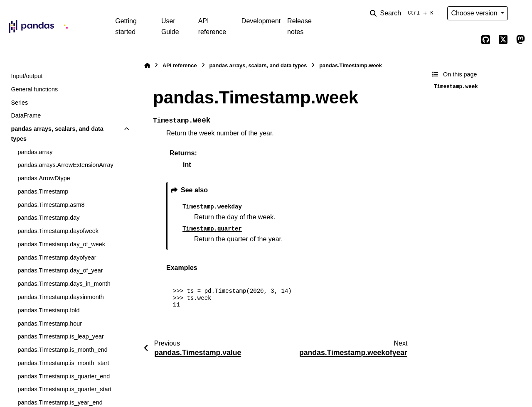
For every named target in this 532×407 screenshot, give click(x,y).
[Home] (147, 65)
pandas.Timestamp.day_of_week (61, 244)
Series (19, 103)
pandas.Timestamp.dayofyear (57, 257)
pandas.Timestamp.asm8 (51, 205)
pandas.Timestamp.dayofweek (58, 231)
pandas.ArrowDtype (44, 178)
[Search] (403, 13)
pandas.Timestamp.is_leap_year (60, 336)
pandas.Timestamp (43, 191)
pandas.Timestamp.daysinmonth (60, 297)
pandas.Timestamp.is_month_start (63, 363)
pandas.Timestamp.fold (48, 310)
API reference (212, 26)
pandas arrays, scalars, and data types (57, 134)
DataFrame (26, 115)
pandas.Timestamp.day (48, 218)
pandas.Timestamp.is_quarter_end (64, 376)
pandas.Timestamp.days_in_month (64, 284)
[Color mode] (520, 13)
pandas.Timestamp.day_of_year (60, 270)
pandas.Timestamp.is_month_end (62, 350)
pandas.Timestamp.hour (50, 324)
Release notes (299, 26)
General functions (34, 89)
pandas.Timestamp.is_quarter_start (64, 389)
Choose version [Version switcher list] (475, 13)
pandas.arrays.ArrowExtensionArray (65, 165)
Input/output (27, 76)
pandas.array (35, 152)
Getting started (126, 26)
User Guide (170, 26)
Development (261, 21)
